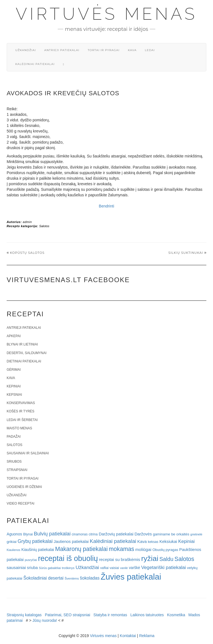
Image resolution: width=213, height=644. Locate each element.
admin (27, 222)
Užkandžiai (26, 50)
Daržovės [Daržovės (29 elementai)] (143, 534)
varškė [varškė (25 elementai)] (135, 568)
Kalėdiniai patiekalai (35, 64)
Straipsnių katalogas (24, 615)
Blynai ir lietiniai (22, 344)
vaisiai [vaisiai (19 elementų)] (114, 568)
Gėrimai (14, 370)
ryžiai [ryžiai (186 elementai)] (150, 558)
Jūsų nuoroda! (45, 620)
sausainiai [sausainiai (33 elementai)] (16, 567)
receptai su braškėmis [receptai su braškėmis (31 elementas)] (120, 559)
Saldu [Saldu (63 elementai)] (166, 559)
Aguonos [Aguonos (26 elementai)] (14, 534)
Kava (132, 50)
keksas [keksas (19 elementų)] (153, 542)
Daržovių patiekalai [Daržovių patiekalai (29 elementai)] (116, 534)
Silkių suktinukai (186, 253)
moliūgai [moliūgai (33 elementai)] (143, 549)
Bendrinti (106, 206)
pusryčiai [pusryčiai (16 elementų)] (31, 560)
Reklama (147, 636)
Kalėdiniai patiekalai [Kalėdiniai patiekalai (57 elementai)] (113, 541)
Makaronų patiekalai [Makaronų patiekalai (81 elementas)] (81, 549)
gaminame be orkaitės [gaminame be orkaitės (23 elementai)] (171, 534)
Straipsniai (17, 470)
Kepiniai (14, 386)
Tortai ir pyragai (104, 50)
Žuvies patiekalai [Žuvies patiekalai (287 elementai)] (131, 577)
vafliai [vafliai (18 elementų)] (104, 568)
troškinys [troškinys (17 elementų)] (68, 568)
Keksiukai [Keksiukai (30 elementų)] (168, 541)
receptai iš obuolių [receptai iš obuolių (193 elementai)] (68, 558)
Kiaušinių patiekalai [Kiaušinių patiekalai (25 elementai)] (38, 550)
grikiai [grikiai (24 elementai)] (12, 542)
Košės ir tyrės (21, 411)
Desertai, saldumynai (27, 353)
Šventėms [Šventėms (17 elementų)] (72, 578)
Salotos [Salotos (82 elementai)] (184, 559)
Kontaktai (128, 636)
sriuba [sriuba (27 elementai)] (32, 568)
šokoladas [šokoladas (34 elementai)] (90, 578)
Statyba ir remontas (110, 615)
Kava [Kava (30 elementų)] (142, 541)
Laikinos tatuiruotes (147, 615)
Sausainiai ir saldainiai (28, 453)
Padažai (14, 437)
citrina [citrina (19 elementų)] (93, 534)
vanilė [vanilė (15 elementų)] (124, 568)
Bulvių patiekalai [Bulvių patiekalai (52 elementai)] (52, 534)
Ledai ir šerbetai (22, 420)
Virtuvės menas (107, 14)
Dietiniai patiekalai (24, 361)
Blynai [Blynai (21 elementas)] (28, 534)
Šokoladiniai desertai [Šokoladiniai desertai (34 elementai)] (43, 578)
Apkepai (14, 336)
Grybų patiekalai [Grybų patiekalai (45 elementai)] (35, 541)
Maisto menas (19, 428)
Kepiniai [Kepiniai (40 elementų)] (187, 541)
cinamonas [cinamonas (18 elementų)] (80, 534)
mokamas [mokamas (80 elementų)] (121, 549)
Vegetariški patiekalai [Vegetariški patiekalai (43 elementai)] (163, 567)
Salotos (44, 226)
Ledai (150, 50)
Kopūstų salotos (27, 253)
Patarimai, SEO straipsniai (68, 615)
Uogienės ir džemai (24, 487)
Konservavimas (21, 403)
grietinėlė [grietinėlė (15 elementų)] (196, 534)
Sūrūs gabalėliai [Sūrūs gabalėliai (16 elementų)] (50, 568)
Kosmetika (176, 615)
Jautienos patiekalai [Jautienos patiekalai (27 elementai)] (71, 542)
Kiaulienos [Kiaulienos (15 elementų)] (13, 550)
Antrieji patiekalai (62, 50)
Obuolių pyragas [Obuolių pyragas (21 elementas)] (165, 550)
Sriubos (14, 462)
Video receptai (21, 503)
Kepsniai (14, 395)
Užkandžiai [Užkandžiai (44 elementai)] (87, 567)
